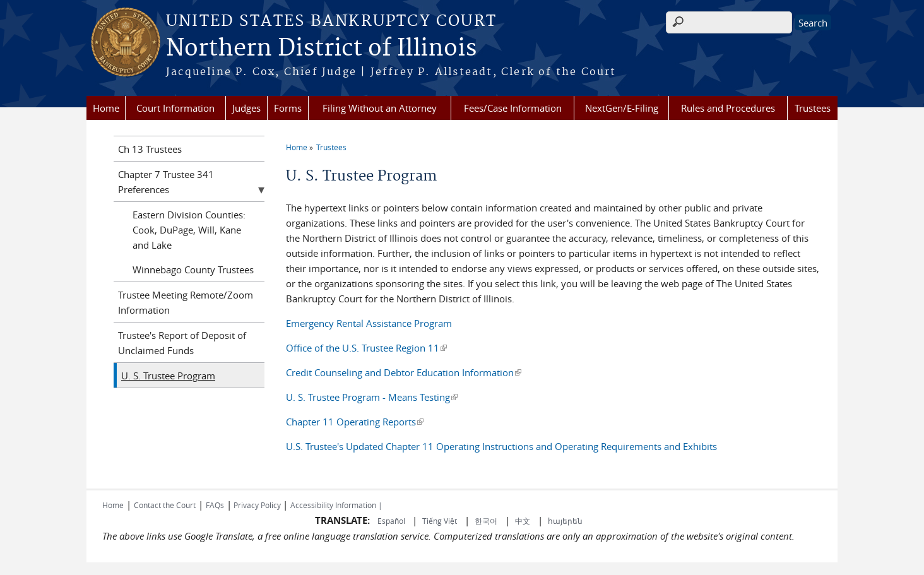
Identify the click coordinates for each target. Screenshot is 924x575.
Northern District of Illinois (321, 49)
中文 (523, 521)
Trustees (813, 108)
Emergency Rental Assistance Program (369, 323)
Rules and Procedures (728, 108)
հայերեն (565, 521)
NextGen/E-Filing (622, 108)
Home (106, 108)
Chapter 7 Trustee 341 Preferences (166, 182)
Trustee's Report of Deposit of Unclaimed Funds (182, 343)
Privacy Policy (257, 505)
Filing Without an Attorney (380, 108)
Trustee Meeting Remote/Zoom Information (186, 302)
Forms (288, 108)
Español (392, 521)
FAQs (215, 505)
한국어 (486, 521)
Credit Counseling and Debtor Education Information (404, 372)
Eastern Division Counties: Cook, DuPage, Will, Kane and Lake (189, 230)
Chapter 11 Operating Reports (355, 422)
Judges (246, 108)
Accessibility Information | (336, 505)
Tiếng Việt (440, 521)
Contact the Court (165, 505)
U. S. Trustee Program (168, 376)
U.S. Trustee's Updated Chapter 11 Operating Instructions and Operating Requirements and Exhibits (501, 446)
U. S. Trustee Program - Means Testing (372, 397)
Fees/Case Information (513, 108)
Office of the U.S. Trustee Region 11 (366, 348)
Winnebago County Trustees (193, 270)
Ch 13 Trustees (150, 149)
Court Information (175, 108)
